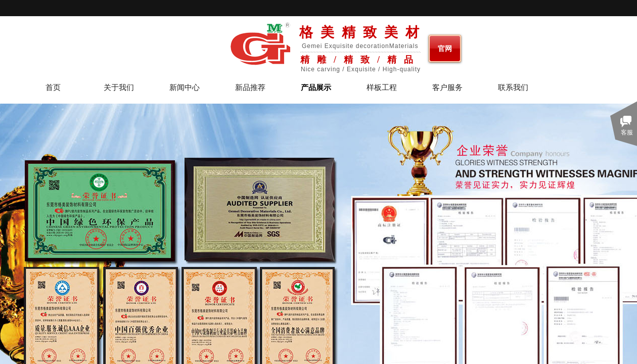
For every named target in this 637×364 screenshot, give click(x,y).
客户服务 (447, 88)
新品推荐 (250, 88)
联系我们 (513, 88)
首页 (53, 88)
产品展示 (316, 88)
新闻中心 (185, 88)
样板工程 (382, 88)
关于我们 (119, 88)
